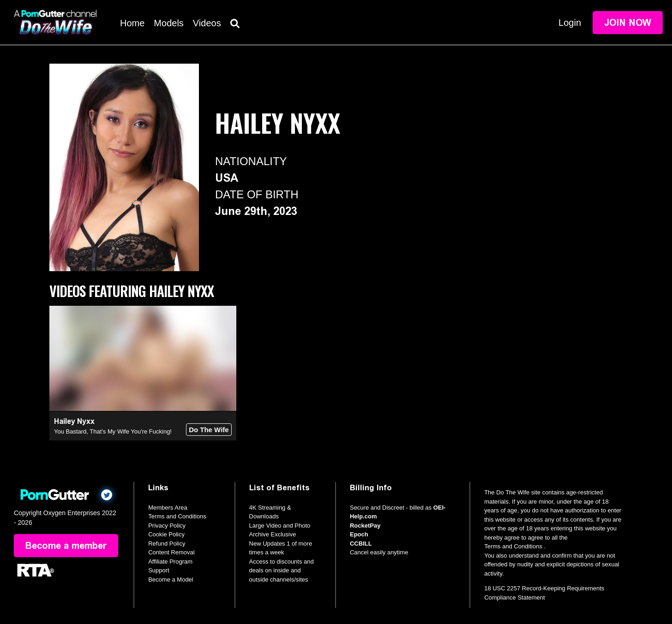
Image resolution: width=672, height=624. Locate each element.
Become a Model (171, 579)
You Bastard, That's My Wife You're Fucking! (113, 431)
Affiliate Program (170, 562)
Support (159, 570)
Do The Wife (209, 430)
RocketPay (365, 526)
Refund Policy (167, 544)
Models (168, 23)
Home (132, 23)
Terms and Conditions (177, 516)
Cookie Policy (166, 534)
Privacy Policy (167, 526)
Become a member (66, 546)
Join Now (628, 23)
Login (570, 23)
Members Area (168, 508)
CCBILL (361, 544)
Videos (207, 23)
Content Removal (171, 552)
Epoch (359, 534)
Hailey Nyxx (74, 421)
